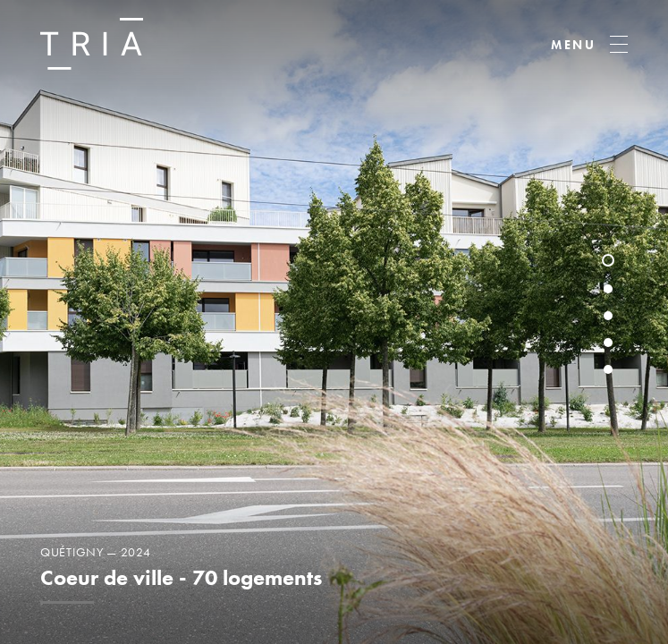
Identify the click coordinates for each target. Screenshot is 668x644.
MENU (574, 45)
